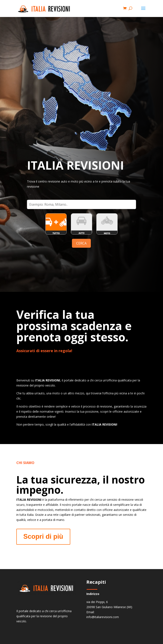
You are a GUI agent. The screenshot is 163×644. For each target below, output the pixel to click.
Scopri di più (43, 536)
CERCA (81, 243)
